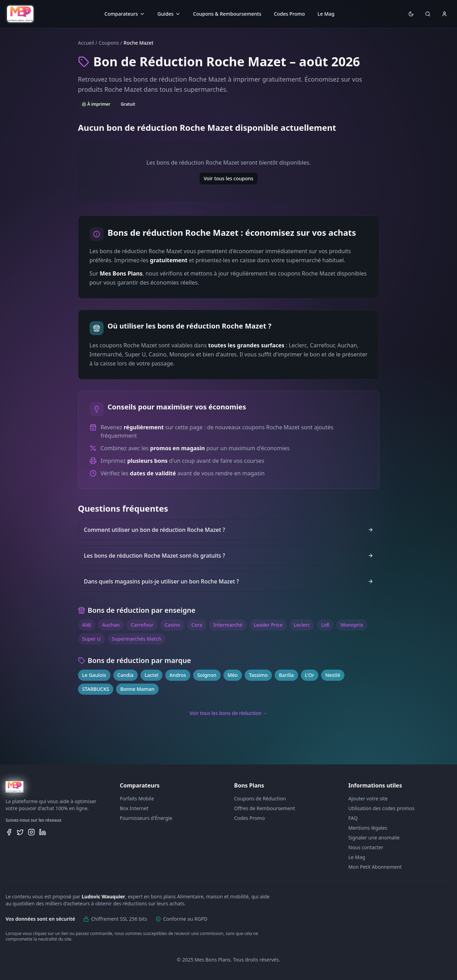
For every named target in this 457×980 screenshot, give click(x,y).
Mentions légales (368, 828)
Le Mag (326, 14)
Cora (197, 625)
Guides (169, 14)
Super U (92, 639)
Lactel (152, 675)
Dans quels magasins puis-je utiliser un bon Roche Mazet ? (229, 581)
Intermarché (228, 625)
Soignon (207, 675)
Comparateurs (125, 14)
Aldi (87, 625)
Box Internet (134, 808)
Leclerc (302, 625)
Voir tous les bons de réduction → (228, 713)
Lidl (325, 625)
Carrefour (142, 625)
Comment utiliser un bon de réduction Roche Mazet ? (229, 530)
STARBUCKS (96, 689)
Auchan (111, 625)
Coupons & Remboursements (227, 14)
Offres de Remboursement (265, 808)
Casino (172, 625)
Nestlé (333, 675)
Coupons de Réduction (260, 798)
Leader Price (268, 625)
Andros (178, 675)
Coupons (109, 43)
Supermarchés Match (137, 639)
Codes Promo (290, 14)
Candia (125, 675)
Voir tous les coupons (228, 178)
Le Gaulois (94, 675)
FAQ (353, 818)
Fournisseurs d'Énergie (146, 818)
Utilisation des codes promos (381, 808)
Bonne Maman (137, 689)
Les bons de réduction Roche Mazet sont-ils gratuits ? (229, 556)
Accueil (86, 43)
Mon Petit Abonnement (375, 867)
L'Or (310, 675)
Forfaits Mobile (137, 798)
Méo (233, 675)
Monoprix (352, 625)
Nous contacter (366, 847)
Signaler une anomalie (374, 838)
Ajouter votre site (368, 798)
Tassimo (258, 675)
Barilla (286, 675)
